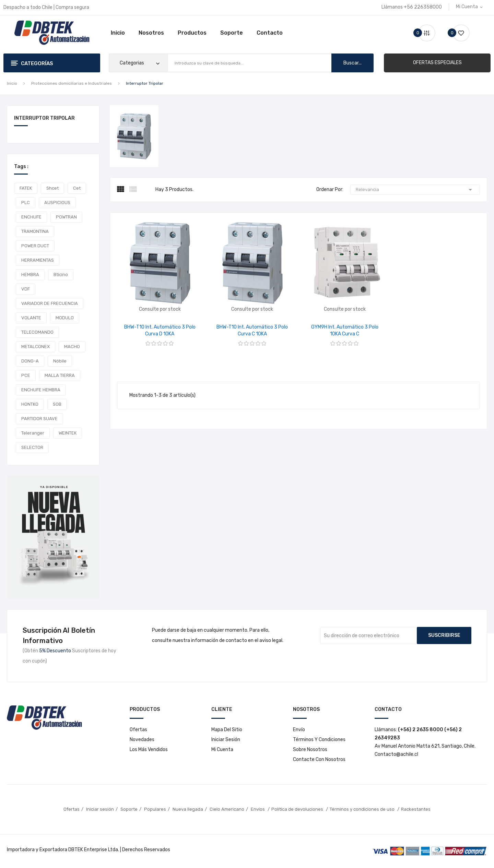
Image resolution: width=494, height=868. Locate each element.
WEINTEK (68, 433)
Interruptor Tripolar (44, 118)
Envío (299, 730)
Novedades (142, 740)
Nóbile (60, 361)
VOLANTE (31, 318)
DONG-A (30, 361)
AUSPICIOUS (57, 203)
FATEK (26, 188)
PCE (26, 375)
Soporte (232, 33)
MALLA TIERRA (60, 375)
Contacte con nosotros (319, 759)
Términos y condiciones (319, 740)
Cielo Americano (227, 809)
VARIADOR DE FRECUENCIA (50, 303)
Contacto (270, 33)
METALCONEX (36, 347)
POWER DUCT (35, 246)
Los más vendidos (149, 750)
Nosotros (151, 33)
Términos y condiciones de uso (363, 809)
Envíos (258, 809)
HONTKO (30, 404)
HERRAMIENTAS (38, 260)
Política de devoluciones (298, 809)
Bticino (61, 275)
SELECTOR (32, 447)
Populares (155, 809)
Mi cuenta (222, 750)
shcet (52, 188)
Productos (192, 33)
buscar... (352, 63)
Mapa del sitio (227, 730)
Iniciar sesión (226, 740)
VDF (26, 289)
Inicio (118, 33)
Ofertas (138, 730)
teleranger (33, 433)
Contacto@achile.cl (396, 754)
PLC (26, 203)
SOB (57, 404)
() (458, 33)
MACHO (72, 347)
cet (77, 188)
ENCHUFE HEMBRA (41, 390)
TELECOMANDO (37, 332)
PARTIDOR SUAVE (39, 419)
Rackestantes (416, 809)
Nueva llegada (188, 809)
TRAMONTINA (35, 231)
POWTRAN (66, 217)
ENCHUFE (31, 217)
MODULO (65, 318)
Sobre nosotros (310, 750)
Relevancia (415, 190)
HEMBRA (30, 275)
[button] (437, 63)
